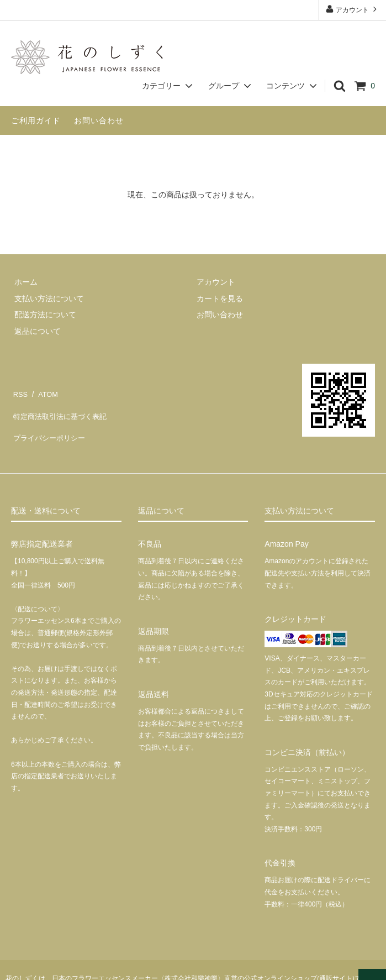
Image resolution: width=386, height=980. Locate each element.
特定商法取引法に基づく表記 (61, 407)
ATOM (44, 391)
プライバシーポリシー (50, 423)
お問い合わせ (99, 120)
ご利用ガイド (36, 120)
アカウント (353, 9)
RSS (19, 391)
